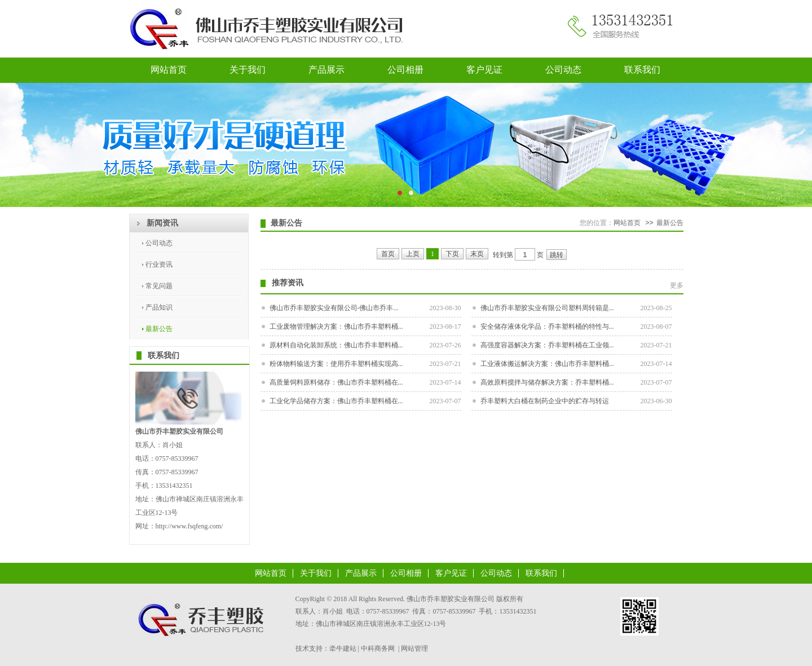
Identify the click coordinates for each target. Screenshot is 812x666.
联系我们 (642, 70)
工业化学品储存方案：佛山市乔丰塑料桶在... (336, 401)
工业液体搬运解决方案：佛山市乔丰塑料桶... (547, 364)
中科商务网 (378, 649)
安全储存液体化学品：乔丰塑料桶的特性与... (547, 327)
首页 (388, 254)
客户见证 (484, 70)
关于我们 (248, 70)
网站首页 (169, 70)
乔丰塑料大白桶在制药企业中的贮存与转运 (545, 401)
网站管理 (414, 649)
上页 (413, 254)
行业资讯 (159, 264)
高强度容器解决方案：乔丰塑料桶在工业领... (547, 345)
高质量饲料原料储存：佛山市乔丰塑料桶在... (336, 382)
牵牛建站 (343, 649)
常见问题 (159, 286)
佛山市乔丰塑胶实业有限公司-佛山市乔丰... (334, 308)
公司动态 (563, 70)
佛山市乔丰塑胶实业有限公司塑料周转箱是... (547, 308)
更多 (677, 285)
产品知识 (159, 307)
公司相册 (405, 70)
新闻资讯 (162, 223)
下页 (452, 254)
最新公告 (159, 329)
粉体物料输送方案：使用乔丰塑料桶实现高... (336, 364)
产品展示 (326, 70)
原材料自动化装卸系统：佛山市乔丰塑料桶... (336, 345)
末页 (477, 254)
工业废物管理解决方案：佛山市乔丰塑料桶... (336, 327)
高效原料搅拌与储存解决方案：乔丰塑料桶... (547, 382)
